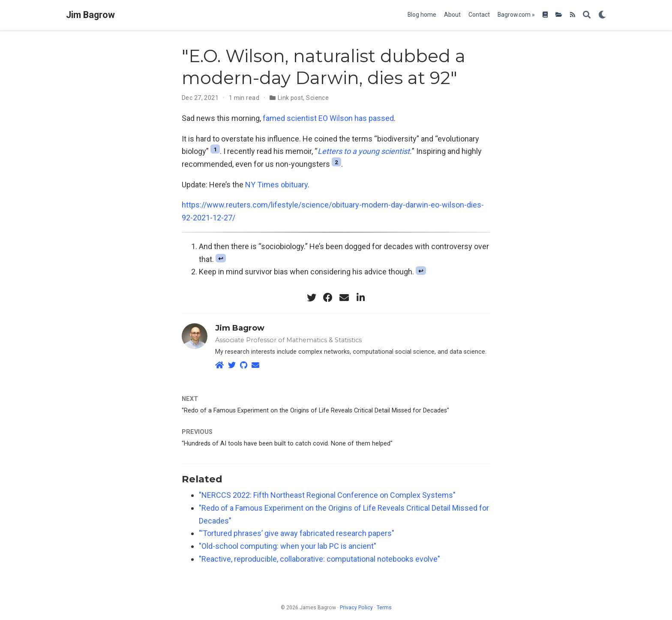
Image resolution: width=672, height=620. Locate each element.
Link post (291, 98)
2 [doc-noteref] (336, 162)
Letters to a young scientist (364, 151)
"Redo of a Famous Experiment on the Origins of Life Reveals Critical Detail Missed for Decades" (315, 411)
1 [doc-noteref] (215, 149)
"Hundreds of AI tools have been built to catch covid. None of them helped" (287, 444)
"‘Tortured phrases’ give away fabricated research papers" (297, 533)
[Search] (587, 15)
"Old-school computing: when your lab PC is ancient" (288, 546)
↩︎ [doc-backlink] (221, 259)
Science (317, 98)
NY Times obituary (276, 185)
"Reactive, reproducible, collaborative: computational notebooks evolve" (319, 559)
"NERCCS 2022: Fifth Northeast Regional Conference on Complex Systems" (327, 495)
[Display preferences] (602, 15)
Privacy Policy (356, 608)
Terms (384, 608)
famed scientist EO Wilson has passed (328, 118)
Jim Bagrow (90, 15)
